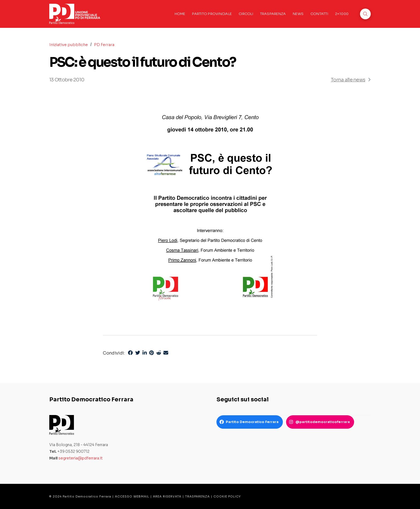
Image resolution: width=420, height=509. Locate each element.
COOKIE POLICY (227, 496)
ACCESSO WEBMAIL (132, 496)
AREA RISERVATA (167, 496)
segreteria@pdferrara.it (80, 458)
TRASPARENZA (197, 496)
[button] (365, 14)
